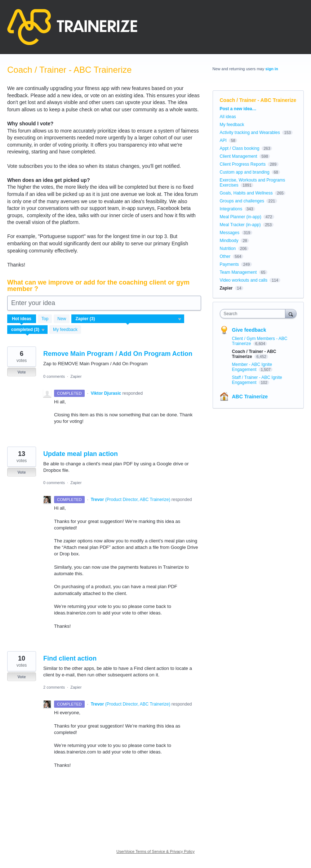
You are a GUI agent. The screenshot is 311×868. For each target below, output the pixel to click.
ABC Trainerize (250, 397)
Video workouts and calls (244, 280)
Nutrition (228, 249)
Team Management (238, 272)
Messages (230, 233)
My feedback (65, 330)
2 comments (54, 687)
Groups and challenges (242, 201)
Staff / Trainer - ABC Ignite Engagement (257, 380)
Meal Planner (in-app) (241, 217)
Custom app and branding (245, 172)
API (223, 140)
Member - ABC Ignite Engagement (252, 367)
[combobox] (254, 314)
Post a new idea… (238, 109)
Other (225, 256)
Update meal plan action (81, 454)
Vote (21, 372)
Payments (229, 264)
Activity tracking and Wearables (250, 133)
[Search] (291, 314)
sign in (272, 69)
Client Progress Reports (243, 164)
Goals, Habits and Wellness (246, 193)
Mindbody (229, 241)
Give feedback (249, 330)
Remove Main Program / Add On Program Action (118, 354)
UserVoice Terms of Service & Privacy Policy (155, 851)
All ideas (228, 117)
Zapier (76, 376)
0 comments (54, 376)
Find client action (70, 658)
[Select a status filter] (28, 330)
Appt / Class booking (240, 148)
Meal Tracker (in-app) (240, 225)
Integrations (231, 209)
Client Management (239, 156)
